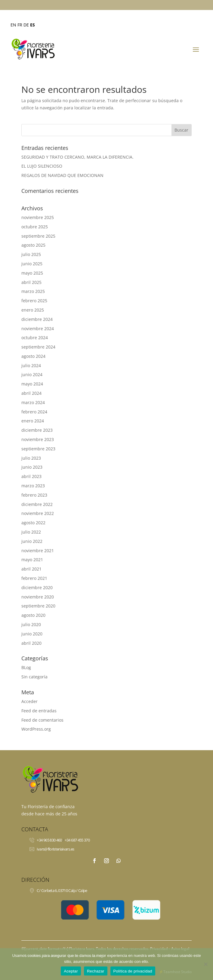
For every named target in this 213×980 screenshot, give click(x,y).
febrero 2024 (34, 412)
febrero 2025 (34, 301)
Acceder (29, 701)
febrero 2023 (34, 495)
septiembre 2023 (38, 449)
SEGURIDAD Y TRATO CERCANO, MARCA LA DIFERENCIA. (77, 157)
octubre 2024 (35, 338)
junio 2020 (32, 634)
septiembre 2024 (38, 347)
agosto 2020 (33, 615)
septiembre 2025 (38, 236)
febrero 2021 (34, 578)
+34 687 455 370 (77, 840)
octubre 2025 (35, 227)
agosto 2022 (33, 523)
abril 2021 (31, 569)
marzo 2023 (33, 486)
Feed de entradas (39, 711)
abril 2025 (31, 282)
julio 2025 (31, 254)
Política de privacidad (133, 971)
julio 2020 (31, 624)
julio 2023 (31, 458)
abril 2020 (31, 643)
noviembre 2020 (38, 597)
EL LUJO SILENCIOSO (42, 166)
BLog (26, 667)
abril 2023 (31, 476)
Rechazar (96, 971)
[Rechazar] (205, 964)
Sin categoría (34, 677)
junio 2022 (32, 541)
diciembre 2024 (37, 319)
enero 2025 (33, 310)
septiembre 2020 (38, 606)
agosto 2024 (33, 356)
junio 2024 (32, 374)
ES (32, 25)
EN (13, 25)
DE (26, 25)
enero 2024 (33, 421)
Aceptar (71, 971)
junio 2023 (32, 467)
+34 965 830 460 (49, 840)
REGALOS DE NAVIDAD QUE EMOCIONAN (62, 175)
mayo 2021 (32, 560)
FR (20, 25)
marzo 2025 (33, 291)
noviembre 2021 (38, 551)
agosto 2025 (33, 245)
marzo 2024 (33, 402)
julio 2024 (31, 365)
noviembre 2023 (38, 439)
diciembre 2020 (37, 587)
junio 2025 (32, 264)
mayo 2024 (32, 384)
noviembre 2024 (38, 329)
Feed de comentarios (42, 720)
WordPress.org (36, 729)
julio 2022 (31, 532)
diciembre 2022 (37, 504)
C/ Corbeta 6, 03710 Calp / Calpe (62, 890)
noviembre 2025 (38, 217)
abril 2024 (31, 393)
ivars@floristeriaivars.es (55, 849)
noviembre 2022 (38, 513)
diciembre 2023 (37, 430)
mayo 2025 (32, 273)
